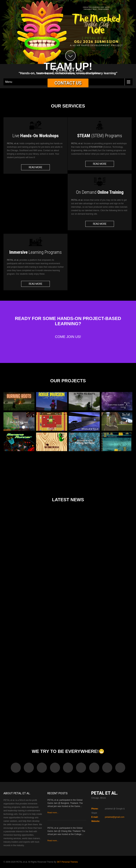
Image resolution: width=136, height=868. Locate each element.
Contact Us (68, 83)
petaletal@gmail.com (114, 817)
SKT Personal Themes (67, 862)
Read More (36, 167)
